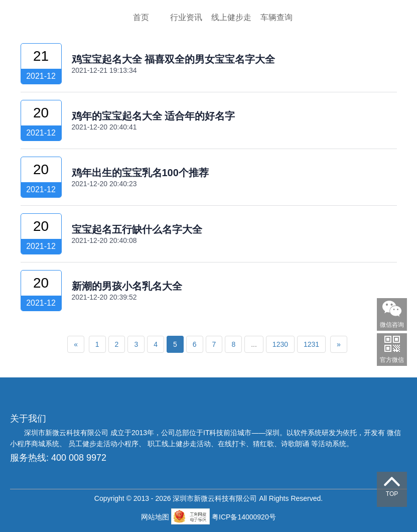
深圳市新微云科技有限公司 (67, 433)
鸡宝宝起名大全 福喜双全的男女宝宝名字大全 (174, 59)
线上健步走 (231, 17)
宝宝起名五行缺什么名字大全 (137, 229)
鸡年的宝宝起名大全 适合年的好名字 (154, 116)
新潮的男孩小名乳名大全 (127, 286)
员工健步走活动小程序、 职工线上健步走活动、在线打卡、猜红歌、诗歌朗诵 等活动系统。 (211, 444)
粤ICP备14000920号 (244, 517)
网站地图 (156, 517)
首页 (141, 17)
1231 (311, 344)
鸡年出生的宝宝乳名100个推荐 (140, 173)
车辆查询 (276, 17)
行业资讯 (186, 17)
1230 (280, 344)
